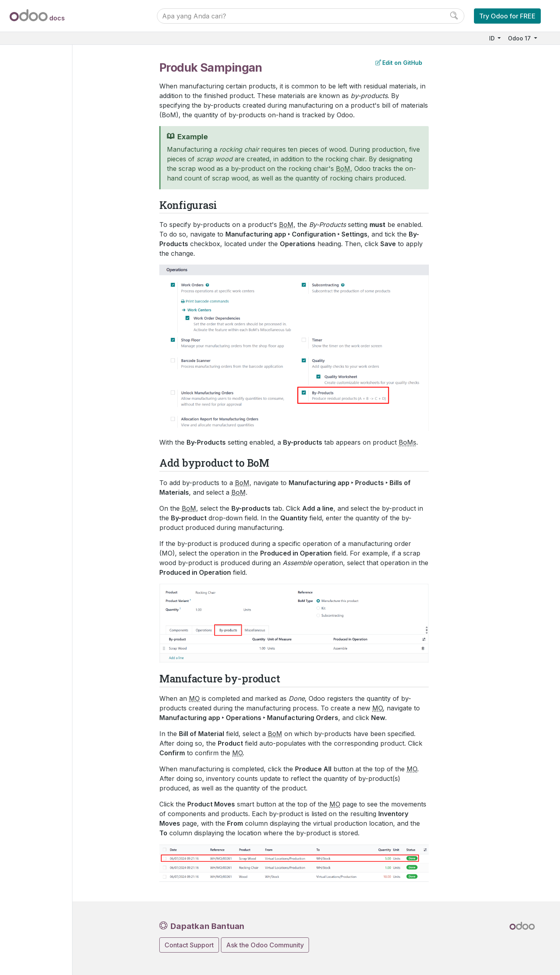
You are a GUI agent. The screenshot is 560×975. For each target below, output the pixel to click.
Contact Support (189, 945)
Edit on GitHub (399, 63)
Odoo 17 (520, 38)
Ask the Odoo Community (265, 945)
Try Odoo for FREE (507, 16)
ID (493, 38)
